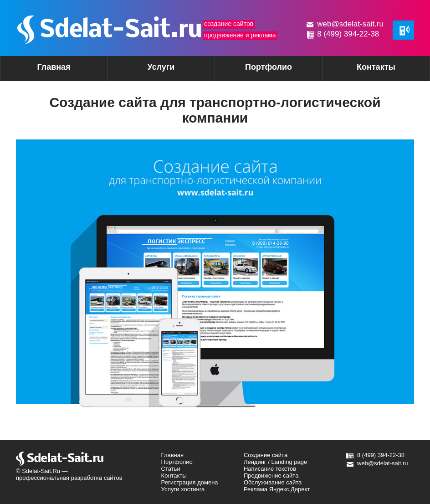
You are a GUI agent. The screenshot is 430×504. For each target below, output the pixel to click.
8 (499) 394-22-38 (348, 34)
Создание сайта (266, 455)
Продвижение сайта (271, 476)
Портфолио (269, 67)
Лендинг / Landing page (275, 462)
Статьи (171, 469)
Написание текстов (270, 469)
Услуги (145, 70)
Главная (54, 67)
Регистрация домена (190, 482)
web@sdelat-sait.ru (350, 24)
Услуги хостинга (183, 489)
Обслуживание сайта (273, 482)
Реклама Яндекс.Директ (277, 489)
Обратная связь (403, 30)
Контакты (376, 67)
